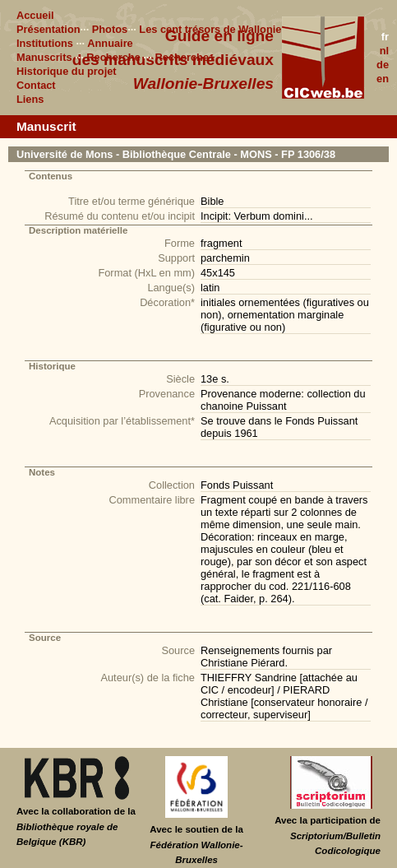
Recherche (113, 57)
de (383, 65)
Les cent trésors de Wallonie (210, 29)
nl (384, 51)
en (383, 79)
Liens (30, 99)
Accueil (35, 15)
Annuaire (110, 43)
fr (385, 37)
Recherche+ (185, 57)
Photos (110, 29)
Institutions (45, 43)
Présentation (48, 29)
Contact (36, 85)
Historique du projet (67, 71)
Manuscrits (44, 57)
